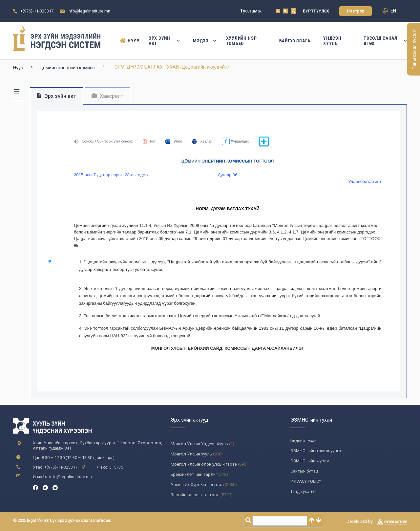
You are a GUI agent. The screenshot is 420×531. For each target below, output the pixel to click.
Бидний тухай (304, 441)
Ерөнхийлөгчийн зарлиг (194, 474)
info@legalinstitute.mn (89, 11)
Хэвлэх (202, 141)
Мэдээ (203, 41)
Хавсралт (107, 96)
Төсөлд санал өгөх (385, 41)
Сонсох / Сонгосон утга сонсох (103, 141)
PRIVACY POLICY (306, 481)
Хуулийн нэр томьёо (241, 41)
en (389, 11)
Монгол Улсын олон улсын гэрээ (204, 464)
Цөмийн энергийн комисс (67, 68)
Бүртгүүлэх (316, 11)
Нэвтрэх (356, 11)
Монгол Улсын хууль (191, 454)
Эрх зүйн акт (164, 41)
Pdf (149, 141)
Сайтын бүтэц (304, 471)
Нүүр (128, 41)
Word (174, 141)
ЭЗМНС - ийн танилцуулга (316, 451)
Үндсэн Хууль (332, 41)
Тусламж (251, 11)
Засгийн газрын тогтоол (195, 495)
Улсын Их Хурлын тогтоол (197, 485)
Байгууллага (295, 41)
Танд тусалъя (304, 491)
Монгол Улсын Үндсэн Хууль (199, 444)
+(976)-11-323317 (37, 11)
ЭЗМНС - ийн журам (310, 461)
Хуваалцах (235, 141)
